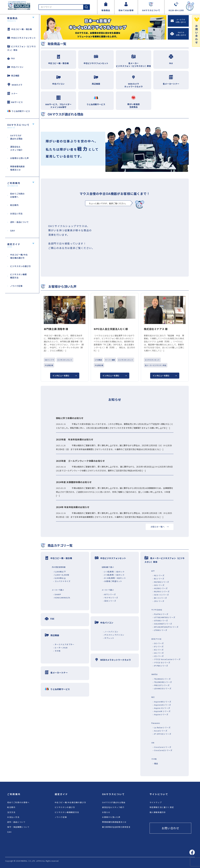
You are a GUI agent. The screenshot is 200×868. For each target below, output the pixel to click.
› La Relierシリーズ (162, 727)
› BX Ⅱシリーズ (160, 598)
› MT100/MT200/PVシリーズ (166, 627)
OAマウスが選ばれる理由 (114, 802)
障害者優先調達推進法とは (114, 822)
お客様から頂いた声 (111, 817)
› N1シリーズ (159, 575)
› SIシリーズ (158, 643)
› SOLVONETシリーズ (162, 624)
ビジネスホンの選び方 (65, 807)
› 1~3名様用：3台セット (114, 572)
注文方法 (11, 812)
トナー (12, 93)
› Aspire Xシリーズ (161, 708)
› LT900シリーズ (160, 630)
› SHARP (57, 594)
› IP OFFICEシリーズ (162, 734)
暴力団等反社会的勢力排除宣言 (116, 827)
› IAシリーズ (158, 653)
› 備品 (155, 763)
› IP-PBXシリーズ (160, 666)
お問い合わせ (170, 828)
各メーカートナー (59, 673)
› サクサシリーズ (111, 598)
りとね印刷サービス (19, 111)
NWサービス (15, 102)
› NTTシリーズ (110, 594)
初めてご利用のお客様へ (18, 802)
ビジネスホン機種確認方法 (67, 812)
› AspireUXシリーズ (162, 705)
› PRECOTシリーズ (161, 685)
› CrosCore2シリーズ (163, 750)
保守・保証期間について (18, 827)
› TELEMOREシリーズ (162, 682)
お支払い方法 (13, 817)
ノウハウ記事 (61, 817)
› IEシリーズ (158, 650)
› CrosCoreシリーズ (162, 747)
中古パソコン (15, 67)
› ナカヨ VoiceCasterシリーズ (167, 659)
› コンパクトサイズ (62, 581)
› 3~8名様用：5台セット (114, 575)
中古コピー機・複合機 (20, 29)
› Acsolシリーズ (160, 731)
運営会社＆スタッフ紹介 (113, 807)
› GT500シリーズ (160, 621)
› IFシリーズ (158, 646)
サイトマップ (156, 802)
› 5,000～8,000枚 (61, 575)
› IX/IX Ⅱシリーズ (161, 595)
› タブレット (109, 638)
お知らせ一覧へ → (160, 527)
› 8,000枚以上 (60, 578)
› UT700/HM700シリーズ (164, 617)
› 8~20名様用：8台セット (115, 578)
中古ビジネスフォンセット (22, 38)
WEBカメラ (15, 84)
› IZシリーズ (158, 656)
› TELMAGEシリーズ (162, 679)
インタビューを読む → (65, 376)
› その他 (57, 651)
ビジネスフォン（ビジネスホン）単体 (22, 48)
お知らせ (106, 812)
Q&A (9, 832)
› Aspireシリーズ (161, 714)
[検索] (86, 7)
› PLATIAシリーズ (161, 614)
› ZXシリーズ (159, 601)
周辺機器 (13, 76)
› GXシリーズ (159, 585)
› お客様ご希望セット (113, 581)
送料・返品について (16, 822)
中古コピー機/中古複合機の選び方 (70, 802)
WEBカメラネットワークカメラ (116, 660)
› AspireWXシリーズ (162, 702)
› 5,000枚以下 (60, 572)
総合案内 (11, 807)
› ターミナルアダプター (64, 644)
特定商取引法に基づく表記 (162, 807)
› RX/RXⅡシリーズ (161, 591)
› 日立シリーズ (110, 601)
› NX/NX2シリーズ (161, 582)
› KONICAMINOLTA (62, 598)
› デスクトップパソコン (114, 635)
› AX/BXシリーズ (160, 588)
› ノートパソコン (111, 632)
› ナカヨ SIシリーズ (162, 662)
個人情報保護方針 (158, 812)
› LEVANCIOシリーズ (162, 688)
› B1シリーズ (159, 579)
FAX (11, 58)
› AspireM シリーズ (162, 711)
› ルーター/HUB (60, 648)
